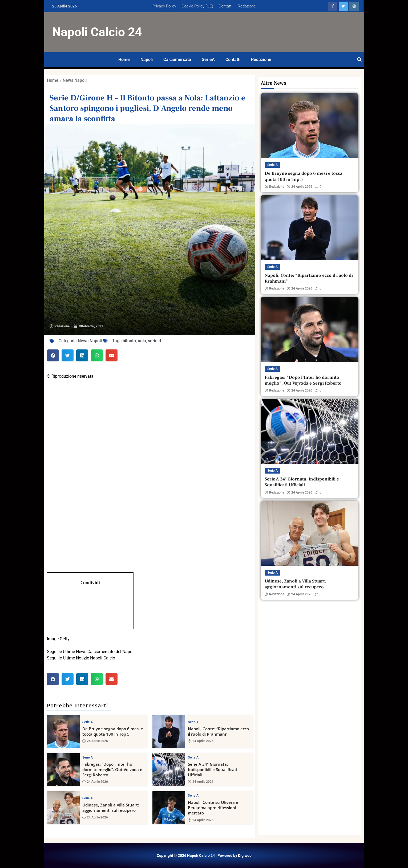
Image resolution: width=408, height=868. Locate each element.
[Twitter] (150, 455)
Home (124, 60)
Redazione (247, 6)
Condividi (90, 603)
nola (142, 341)
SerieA (208, 60)
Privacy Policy (164, 6)
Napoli (147, 60)
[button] (53, 355)
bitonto (129, 341)
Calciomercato (177, 60)
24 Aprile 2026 (95, 741)
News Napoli (75, 80)
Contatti (225, 6)
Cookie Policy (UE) (197, 6)
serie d (154, 341)
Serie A (88, 722)
